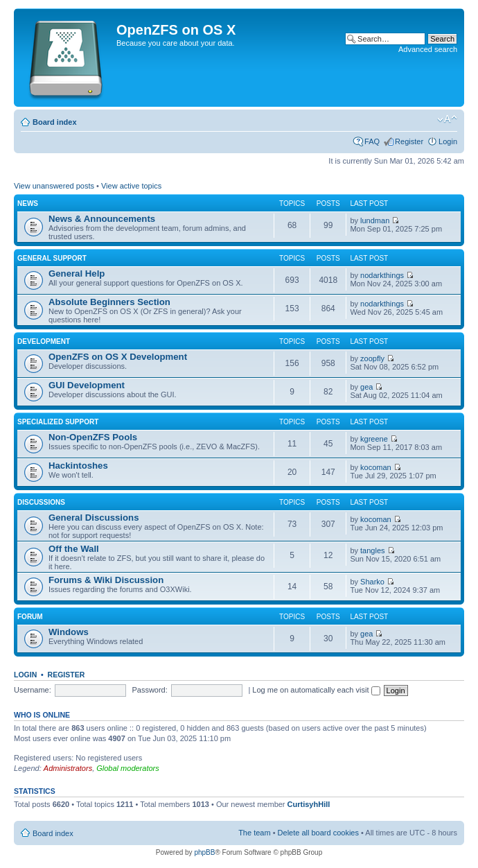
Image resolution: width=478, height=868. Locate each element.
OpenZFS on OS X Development (118, 357)
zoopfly (372, 358)
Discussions (41, 502)
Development (44, 341)
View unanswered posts (54, 186)
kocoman (376, 467)
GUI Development (87, 385)
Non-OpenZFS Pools (93, 437)
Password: (149, 690)
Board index (55, 122)
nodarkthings (382, 275)
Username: (33, 690)
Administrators (68, 768)
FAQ (372, 141)
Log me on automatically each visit (316, 690)
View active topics (131, 186)
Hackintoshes (78, 466)
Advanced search (428, 49)
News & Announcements (102, 219)
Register (409, 141)
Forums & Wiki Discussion (106, 580)
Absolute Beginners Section (109, 302)
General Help (77, 274)
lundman (375, 220)
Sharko (372, 582)
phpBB (204, 852)
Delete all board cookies (318, 833)
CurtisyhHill (309, 804)
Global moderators (128, 768)
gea (366, 387)
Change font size (447, 119)
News (28, 203)
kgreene (374, 439)
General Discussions (94, 518)
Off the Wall (74, 549)
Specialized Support (58, 422)
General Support (52, 258)
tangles (372, 550)
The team (254, 833)
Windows (69, 632)
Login (448, 141)
